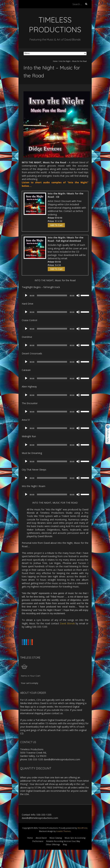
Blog (65, 859)
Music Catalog (56, 853)
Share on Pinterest (59, 649)
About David (41, 853)
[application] (57, 295)
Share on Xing (81, 649)
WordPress (82, 843)
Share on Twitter (59, 642)
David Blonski (67, 623)
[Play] (26, 295)
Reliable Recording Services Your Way (63, 856)
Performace (38, 856)
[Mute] (78, 295)
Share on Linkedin (34, 649)
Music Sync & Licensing (75, 853)
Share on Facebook (34, 642)
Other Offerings (53, 859)
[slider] (52, 295)
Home (55, 61)
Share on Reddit (32, 657)
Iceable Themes (63, 846)
